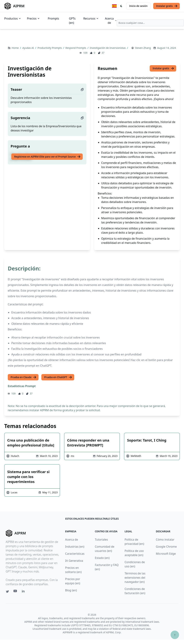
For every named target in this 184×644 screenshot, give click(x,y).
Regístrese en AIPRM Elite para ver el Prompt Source (47, 157)
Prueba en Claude (24, 377)
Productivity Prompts (50, 48)
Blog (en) (71, 590)
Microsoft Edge (166, 554)
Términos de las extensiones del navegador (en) (135, 578)
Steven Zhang (143, 48)
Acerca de (111, 21)
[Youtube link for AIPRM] (16, 592)
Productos (13, 19)
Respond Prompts (76, 48)
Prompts (53, 19)
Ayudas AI (28, 48)
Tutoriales (101, 540)
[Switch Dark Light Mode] (121, 6)
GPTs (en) (72, 21)
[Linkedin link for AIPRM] (24, 592)
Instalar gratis (167, 6)
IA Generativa (74, 561)
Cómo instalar (165, 540)
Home (15, 48)
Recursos (91, 19)
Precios (33, 19)
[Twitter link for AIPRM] (7, 591)
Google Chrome (166, 547)
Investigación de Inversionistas (108, 48)
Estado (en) (102, 558)
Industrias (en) (75, 547)
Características (75, 554)
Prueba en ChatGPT (58, 377)
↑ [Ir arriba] (175, 635)
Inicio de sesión (138, 6)
